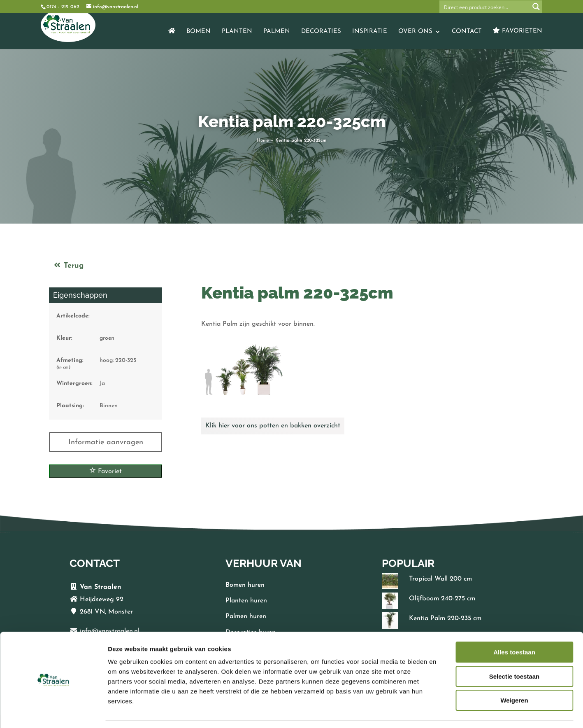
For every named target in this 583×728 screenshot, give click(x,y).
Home (263, 141)
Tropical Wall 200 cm (440, 579)
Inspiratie (370, 32)
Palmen (277, 32)
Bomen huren (245, 585)
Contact (467, 32)
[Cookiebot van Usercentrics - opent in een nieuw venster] (53, 712)
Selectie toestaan (514, 652)
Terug (68, 266)
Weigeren (514, 675)
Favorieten (518, 31)
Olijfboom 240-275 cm (442, 599)
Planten (237, 32)
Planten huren (246, 601)
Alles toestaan (514, 627)
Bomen (199, 32)
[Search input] (485, 7)
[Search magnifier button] (536, 7)
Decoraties (321, 32)
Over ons (415, 32)
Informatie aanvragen (106, 442)
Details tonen (445, 712)
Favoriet (106, 471)
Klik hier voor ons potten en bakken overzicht (273, 426)
